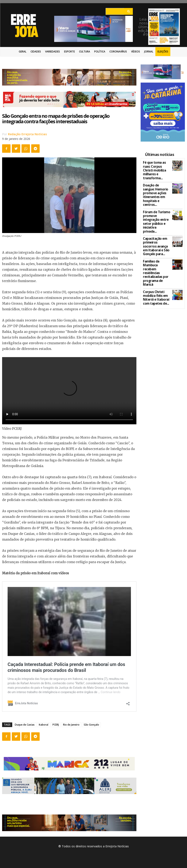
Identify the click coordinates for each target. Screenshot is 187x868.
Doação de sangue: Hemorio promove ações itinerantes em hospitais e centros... (156, 184)
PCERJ (56, 725)
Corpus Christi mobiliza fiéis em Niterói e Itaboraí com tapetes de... (154, 249)
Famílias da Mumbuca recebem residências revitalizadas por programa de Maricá (157, 233)
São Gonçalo (91, 725)
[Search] (128, 11)
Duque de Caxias (25, 725)
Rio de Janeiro (71, 725)
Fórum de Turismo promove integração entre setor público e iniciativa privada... (156, 200)
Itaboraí (44, 725)
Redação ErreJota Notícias (27, 134)
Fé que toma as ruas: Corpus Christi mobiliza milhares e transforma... (156, 167)
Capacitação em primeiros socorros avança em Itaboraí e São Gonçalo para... (156, 216)
